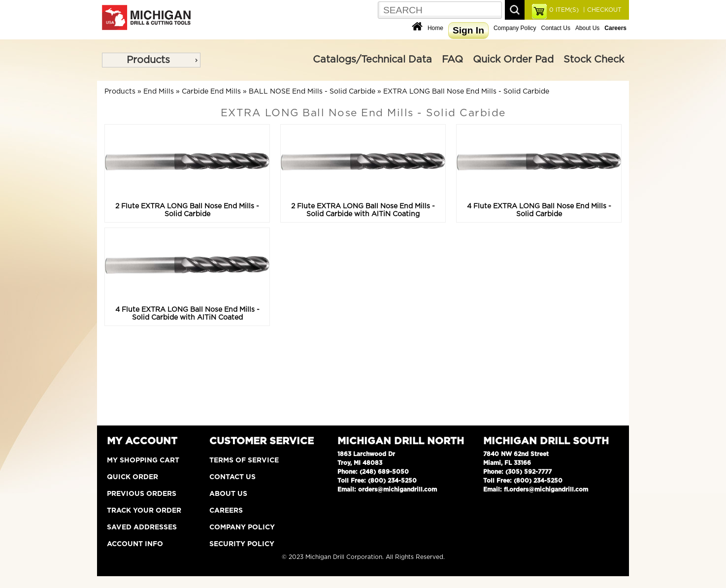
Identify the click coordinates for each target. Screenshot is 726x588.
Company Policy (515, 28)
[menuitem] (151, 60)
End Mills (159, 92)
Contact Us (556, 28)
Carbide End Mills (211, 92)
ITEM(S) (564, 10)
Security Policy (242, 544)
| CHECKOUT (601, 10)
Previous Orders (142, 494)
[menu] (151, 60)
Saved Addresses (142, 527)
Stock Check (594, 60)
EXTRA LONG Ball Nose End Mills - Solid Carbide (466, 92)
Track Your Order (144, 511)
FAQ (452, 60)
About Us (587, 28)
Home (435, 28)
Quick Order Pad (513, 60)
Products (148, 60)
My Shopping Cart (143, 460)
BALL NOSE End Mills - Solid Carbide (312, 92)
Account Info (135, 544)
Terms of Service (244, 460)
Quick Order (132, 477)
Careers (226, 511)
